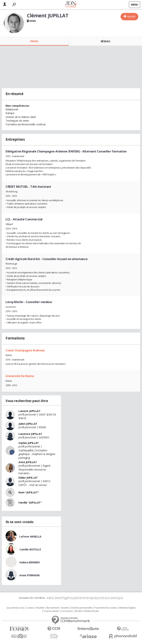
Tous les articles (51, 611)
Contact (30, 608)
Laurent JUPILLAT (29, 411)
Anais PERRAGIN (29, 575)
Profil (34, 41)
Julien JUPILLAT (28, 424)
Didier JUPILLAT (28, 478)
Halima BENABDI (29, 562)
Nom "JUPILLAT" (29, 492)
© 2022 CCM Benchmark (87, 611)
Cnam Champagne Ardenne (25, 350)
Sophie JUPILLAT (29, 443)
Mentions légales (127, 608)
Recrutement (53, 608)
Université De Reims (20, 376)
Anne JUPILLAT (28, 462)
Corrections (67, 611)
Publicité (40, 608)
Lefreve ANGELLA (30, 536)
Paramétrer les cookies (106, 608)
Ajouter (131, 16)
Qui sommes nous (15, 608)
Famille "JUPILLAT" (30, 503)
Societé (65, 608)
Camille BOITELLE (30, 549)
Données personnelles (81, 608)
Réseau (105, 41)
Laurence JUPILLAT (30, 434)
